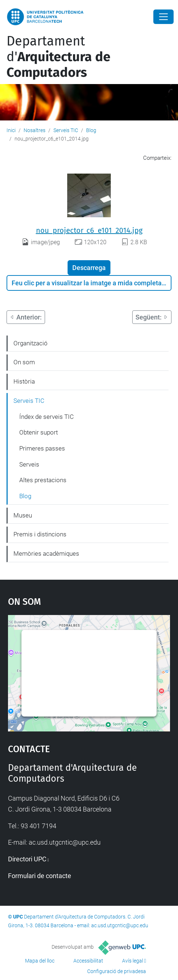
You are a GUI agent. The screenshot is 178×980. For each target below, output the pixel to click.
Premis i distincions (40, 534)
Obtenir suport (39, 432)
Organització (31, 343)
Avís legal (133, 961)
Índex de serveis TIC (46, 417)
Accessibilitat (88, 961)
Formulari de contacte (40, 876)
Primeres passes (42, 448)
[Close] (163, 17)
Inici (11, 130)
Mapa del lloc (40, 961)
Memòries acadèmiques (46, 554)
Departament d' (58, 57)
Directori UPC (27, 859)
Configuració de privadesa (117, 971)
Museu (23, 515)
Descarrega (89, 268)
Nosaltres (35, 130)
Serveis (29, 464)
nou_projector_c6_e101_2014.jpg (89, 230)
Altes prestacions (43, 480)
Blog (91, 130)
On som (24, 362)
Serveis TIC (66, 130)
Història (24, 381)
